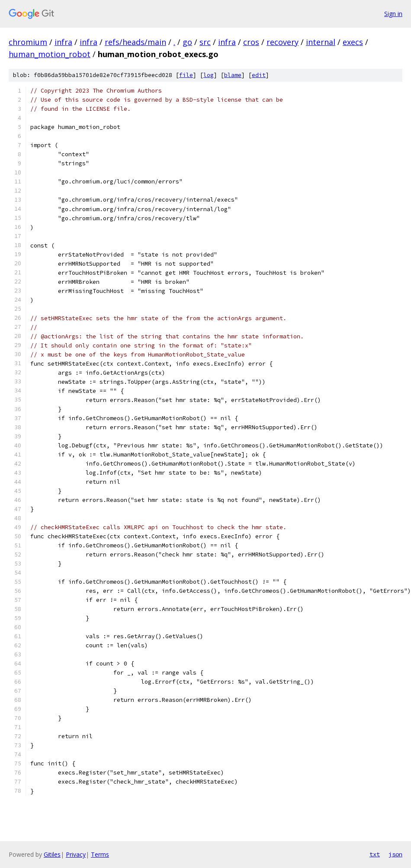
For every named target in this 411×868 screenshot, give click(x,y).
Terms (100, 854)
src (205, 42)
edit (259, 75)
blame (233, 75)
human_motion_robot (50, 54)
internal (321, 42)
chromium (28, 42)
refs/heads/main (135, 42)
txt (375, 854)
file (186, 75)
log (209, 75)
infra (63, 42)
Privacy (76, 854)
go (187, 42)
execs (353, 42)
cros (251, 42)
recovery (283, 42)
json (395, 854)
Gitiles (52, 854)
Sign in (393, 14)
